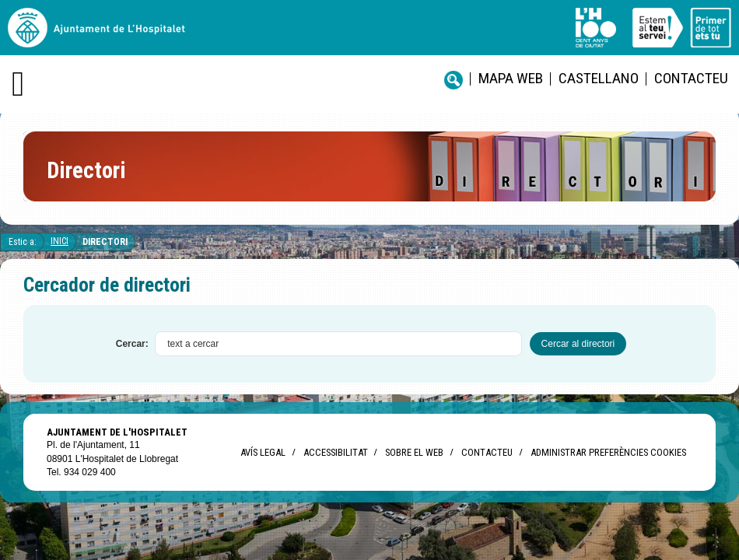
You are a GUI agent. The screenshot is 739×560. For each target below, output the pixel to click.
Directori (105, 242)
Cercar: (132, 344)
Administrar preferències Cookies (608, 452)
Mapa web (511, 78)
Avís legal (263, 452)
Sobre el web (414, 452)
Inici (60, 241)
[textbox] (338, 344)
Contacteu (691, 78)
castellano (599, 78)
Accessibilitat (335, 452)
